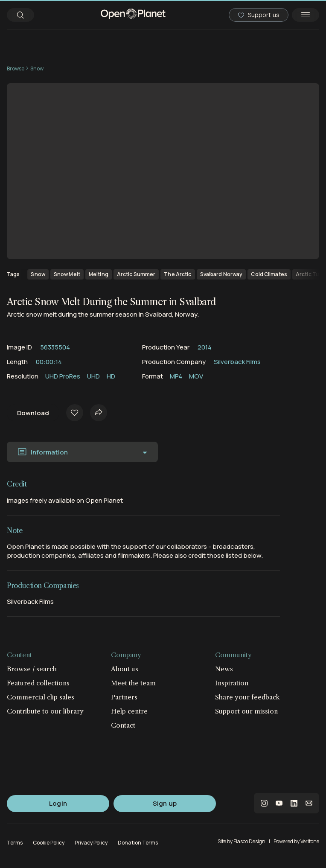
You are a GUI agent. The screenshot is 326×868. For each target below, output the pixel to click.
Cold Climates (269, 274)
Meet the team (133, 683)
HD (111, 376)
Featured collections (38, 683)
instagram (264, 803)
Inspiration (232, 683)
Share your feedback (247, 697)
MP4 (176, 376)
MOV (196, 376)
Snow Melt (67, 274)
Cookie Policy (49, 843)
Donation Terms (138, 843)
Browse (16, 68)
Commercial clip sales (41, 697)
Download (33, 413)
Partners (124, 697)
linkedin (294, 803)
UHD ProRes (63, 376)
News (224, 669)
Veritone (310, 841)
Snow (37, 68)
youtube (279, 803)
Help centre (129, 711)
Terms (15, 843)
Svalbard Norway (221, 274)
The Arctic (178, 274)
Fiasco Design (249, 841)
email (309, 803)
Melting (99, 274)
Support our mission (246, 711)
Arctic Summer (136, 274)
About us (125, 669)
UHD (93, 376)
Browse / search (32, 669)
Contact (123, 725)
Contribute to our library (45, 711)
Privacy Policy (91, 843)
